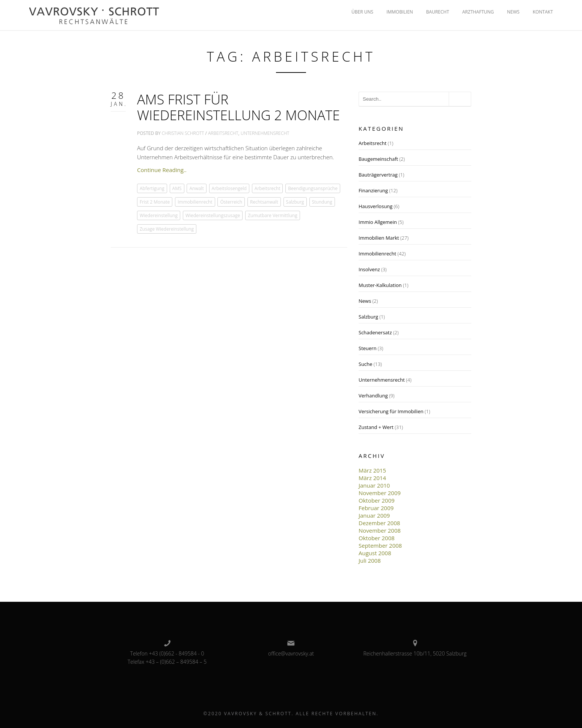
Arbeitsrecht (223, 133)
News (365, 301)
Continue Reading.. (162, 170)
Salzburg (295, 202)
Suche (366, 364)
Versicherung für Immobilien (391, 411)
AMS (177, 188)
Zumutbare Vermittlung (273, 215)
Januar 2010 (374, 485)
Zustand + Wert (376, 427)
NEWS (513, 12)
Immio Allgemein (378, 222)
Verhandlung (373, 396)
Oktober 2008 (377, 538)
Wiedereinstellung (159, 215)
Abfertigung (152, 188)
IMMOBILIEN (400, 12)
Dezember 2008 (379, 523)
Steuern (368, 348)
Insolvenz (369, 269)
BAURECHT (438, 12)
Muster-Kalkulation (380, 285)
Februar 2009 (376, 508)
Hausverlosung (375, 206)
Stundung (322, 202)
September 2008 (380, 545)
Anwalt (196, 188)
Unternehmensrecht (265, 133)
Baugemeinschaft (378, 159)
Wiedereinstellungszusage (213, 215)
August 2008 (375, 553)
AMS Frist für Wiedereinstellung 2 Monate (238, 107)
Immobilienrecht (195, 202)
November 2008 (380, 530)
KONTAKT (543, 12)
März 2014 (372, 478)
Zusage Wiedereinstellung (167, 229)
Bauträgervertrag (378, 175)
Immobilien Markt (379, 238)
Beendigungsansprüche (313, 188)
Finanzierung (373, 190)
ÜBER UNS (362, 12)
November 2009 (380, 493)
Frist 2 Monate (155, 202)
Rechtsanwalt (264, 202)
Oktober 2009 (377, 500)
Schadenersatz (375, 332)
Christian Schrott (183, 133)
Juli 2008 (370, 560)
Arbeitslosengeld (229, 188)
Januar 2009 (374, 515)
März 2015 (372, 470)
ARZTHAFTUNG (478, 12)
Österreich (231, 202)
